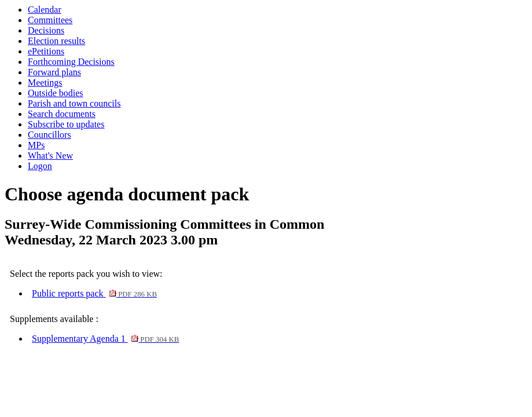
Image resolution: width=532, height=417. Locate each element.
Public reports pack (94, 293)
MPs (36, 145)
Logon (40, 166)
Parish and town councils (74, 103)
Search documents (62, 114)
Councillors (49, 135)
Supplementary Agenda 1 (105, 339)
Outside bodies (56, 93)
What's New (50, 156)
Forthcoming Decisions (71, 62)
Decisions (46, 30)
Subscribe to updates (66, 124)
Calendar (45, 10)
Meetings (45, 83)
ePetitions (46, 51)
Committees (50, 20)
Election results (56, 41)
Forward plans (54, 72)
